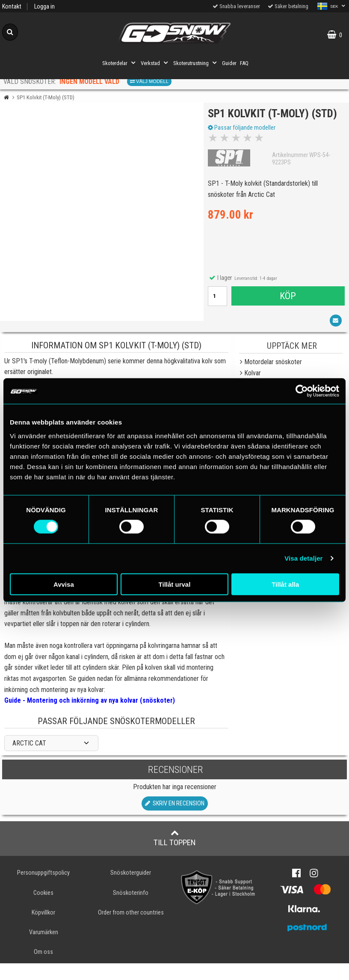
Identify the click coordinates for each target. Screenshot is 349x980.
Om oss (43, 969)
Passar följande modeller (244, 143)
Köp (288, 311)
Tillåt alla (285, 584)
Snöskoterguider (131, 890)
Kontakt (12, 7)
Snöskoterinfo (131, 910)
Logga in (44, 7)
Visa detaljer (303, 558)
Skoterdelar (120, 63)
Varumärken (44, 949)
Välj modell (149, 81)
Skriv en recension (175, 821)
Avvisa (64, 584)
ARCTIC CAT (29, 760)
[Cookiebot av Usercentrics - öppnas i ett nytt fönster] (302, 391)
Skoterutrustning (196, 63)
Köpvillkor (43, 929)
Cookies (43, 910)
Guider (229, 63)
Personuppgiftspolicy (43, 890)
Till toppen (175, 855)
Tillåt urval (175, 584)
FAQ (244, 63)
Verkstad (155, 63)
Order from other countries (131, 929)
